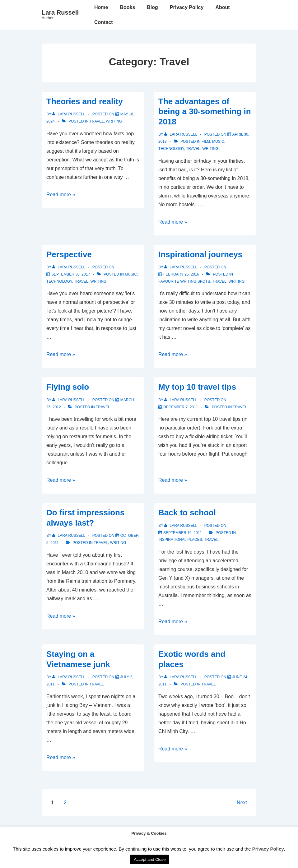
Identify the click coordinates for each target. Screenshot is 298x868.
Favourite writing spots (184, 281)
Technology (171, 149)
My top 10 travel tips (197, 387)
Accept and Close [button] (150, 859)
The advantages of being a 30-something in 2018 (205, 111)
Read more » (61, 195)
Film (206, 142)
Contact (104, 22)
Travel (97, 121)
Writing (114, 121)
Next (242, 803)
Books (127, 7)
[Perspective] (71, 274)
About (222, 7)
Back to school (187, 513)
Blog (152, 7)
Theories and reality (85, 101)
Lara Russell (60, 12)
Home (101, 7)
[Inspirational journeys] (181, 274)
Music (218, 142)
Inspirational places (180, 540)
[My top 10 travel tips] (181, 407)
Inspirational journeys (200, 254)
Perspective (69, 254)
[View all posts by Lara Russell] (69, 114)
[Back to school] (183, 533)
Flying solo (68, 387)
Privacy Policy (187, 7)
